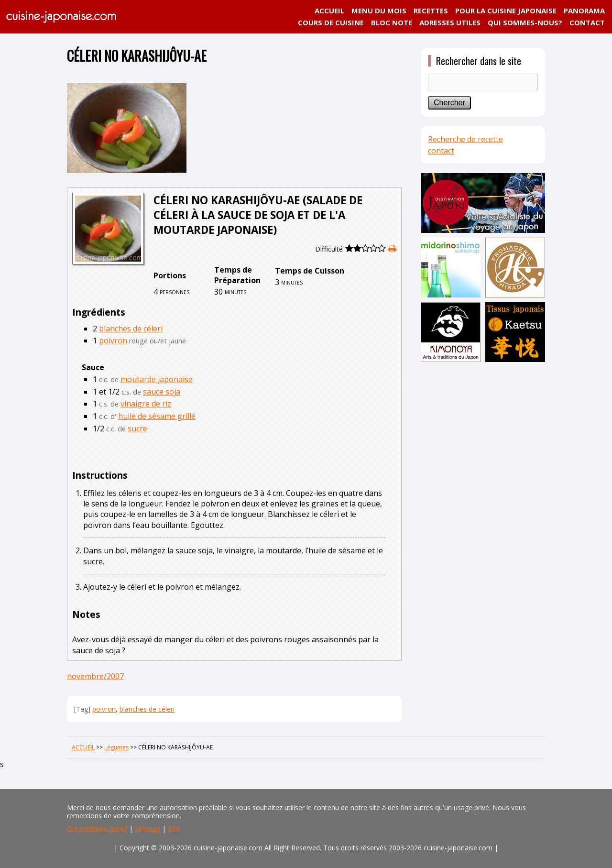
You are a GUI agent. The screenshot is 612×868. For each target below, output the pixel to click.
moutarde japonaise (157, 379)
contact (441, 151)
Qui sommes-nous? (97, 829)
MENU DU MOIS (379, 11)
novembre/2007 (95, 676)
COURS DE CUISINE (331, 22)
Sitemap (148, 829)
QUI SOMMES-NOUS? (525, 22)
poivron (113, 341)
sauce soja (162, 392)
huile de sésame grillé (157, 416)
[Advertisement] (483, 515)
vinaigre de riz (146, 404)
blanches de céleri (131, 329)
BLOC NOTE (392, 22)
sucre (137, 429)
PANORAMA (584, 11)
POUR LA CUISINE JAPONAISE (506, 11)
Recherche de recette (465, 139)
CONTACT (587, 22)
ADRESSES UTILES (450, 22)
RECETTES (431, 11)
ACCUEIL (329, 11)
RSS (174, 829)
